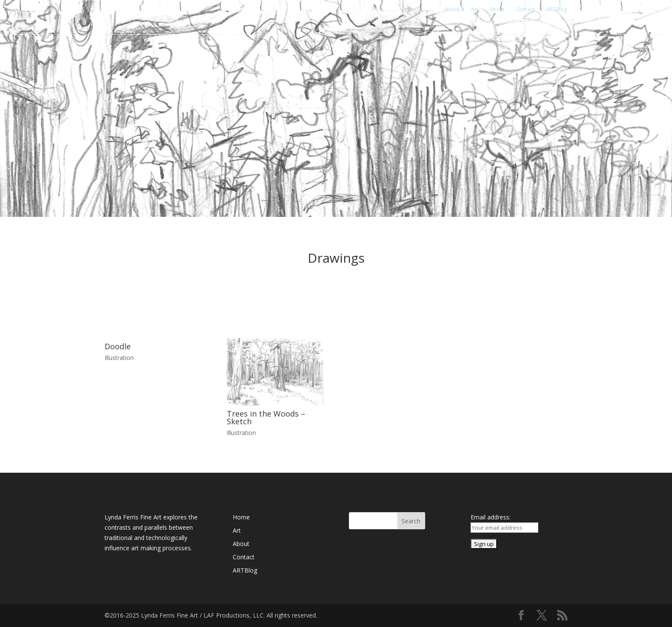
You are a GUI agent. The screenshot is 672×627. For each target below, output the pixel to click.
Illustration (119, 358)
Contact (526, 10)
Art (475, 10)
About (497, 10)
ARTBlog (557, 10)
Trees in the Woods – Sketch (266, 417)
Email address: (490, 517)
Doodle (118, 346)
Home (453, 10)
